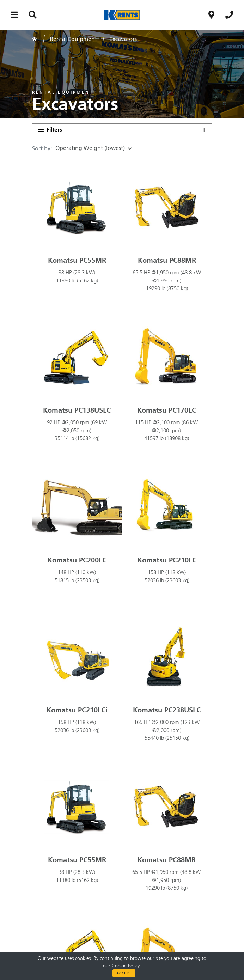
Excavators (123, 39)
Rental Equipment (73, 39)
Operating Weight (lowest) (92, 148)
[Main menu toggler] (14, 15)
